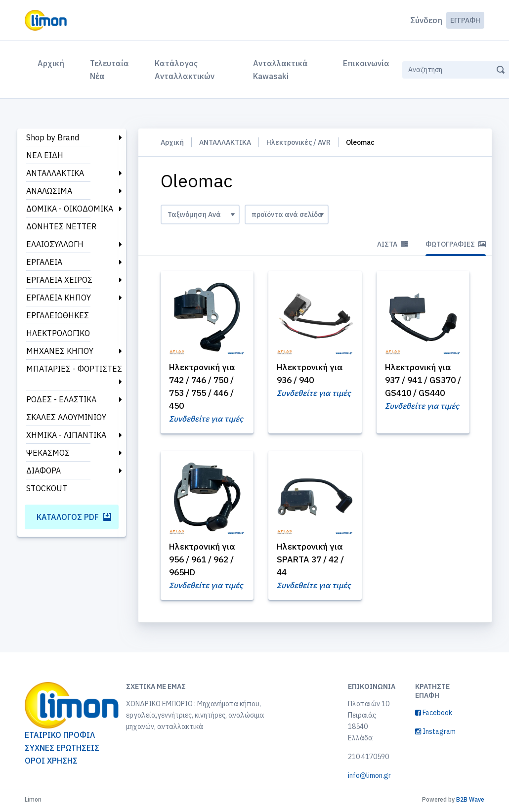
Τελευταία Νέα (109, 70)
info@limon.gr (369, 777)
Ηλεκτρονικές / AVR (298, 142)
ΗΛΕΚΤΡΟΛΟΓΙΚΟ (58, 333)
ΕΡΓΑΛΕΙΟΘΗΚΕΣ (58, 315)
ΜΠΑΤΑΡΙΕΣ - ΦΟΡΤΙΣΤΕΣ (74, 369)
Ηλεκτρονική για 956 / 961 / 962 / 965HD (204, 561)
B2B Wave (470, 801)
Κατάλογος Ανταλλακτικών (185, 70)
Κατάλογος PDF (74, 517)
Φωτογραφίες (456, 244)
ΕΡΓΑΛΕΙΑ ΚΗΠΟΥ (59, 298)
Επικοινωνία (366, 63)
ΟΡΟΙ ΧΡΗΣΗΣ (51, 763)
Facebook (434, 715)
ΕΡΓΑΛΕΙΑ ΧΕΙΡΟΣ (59, 280)
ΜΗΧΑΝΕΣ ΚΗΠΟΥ (60, 351)
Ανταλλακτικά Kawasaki (280, 70)
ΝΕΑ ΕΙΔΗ (45, 155)
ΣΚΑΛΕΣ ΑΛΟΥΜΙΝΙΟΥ (66, 417)
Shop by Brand (53, 137)
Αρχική (53, 62)
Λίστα (392, 244)
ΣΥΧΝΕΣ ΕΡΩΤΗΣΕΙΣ (62, 750)
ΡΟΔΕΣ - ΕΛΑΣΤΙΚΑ (61, 399)
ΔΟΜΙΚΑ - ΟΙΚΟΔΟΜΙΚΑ (70, 209)
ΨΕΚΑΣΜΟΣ (48, 453)
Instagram (435, 733)
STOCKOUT (47, 488)
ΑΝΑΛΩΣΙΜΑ (49, 191)
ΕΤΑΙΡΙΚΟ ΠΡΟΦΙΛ (60, 737)
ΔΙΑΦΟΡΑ (43, 470)
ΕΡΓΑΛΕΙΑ (44, 262)
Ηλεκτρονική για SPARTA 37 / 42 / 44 (313, 561)
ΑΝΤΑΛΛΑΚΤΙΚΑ (55, 173)
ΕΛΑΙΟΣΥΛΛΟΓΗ (55, 244)
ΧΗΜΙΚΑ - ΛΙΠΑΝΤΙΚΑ (66, 435)
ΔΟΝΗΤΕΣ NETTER (61, 226)
